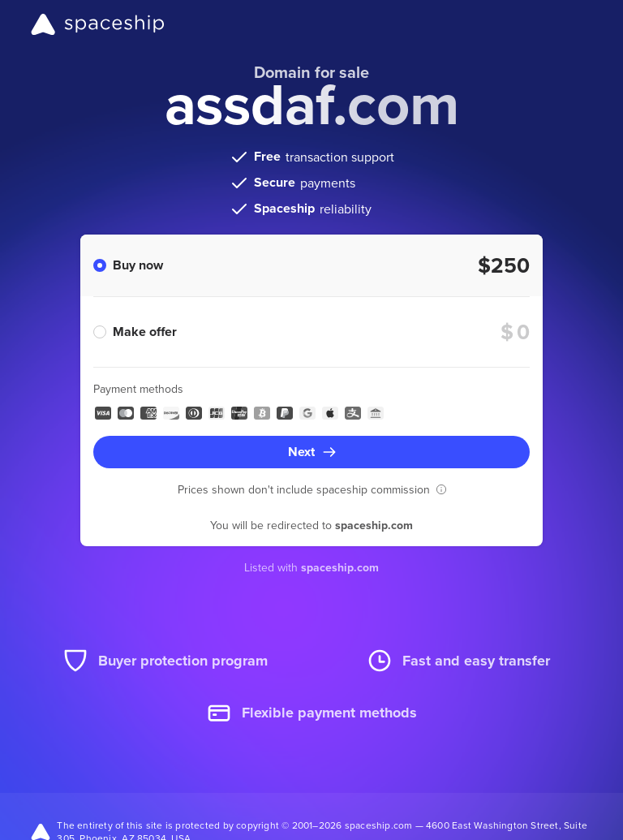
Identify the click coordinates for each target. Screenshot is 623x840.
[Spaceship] (98, 24)
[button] (441, 489)
